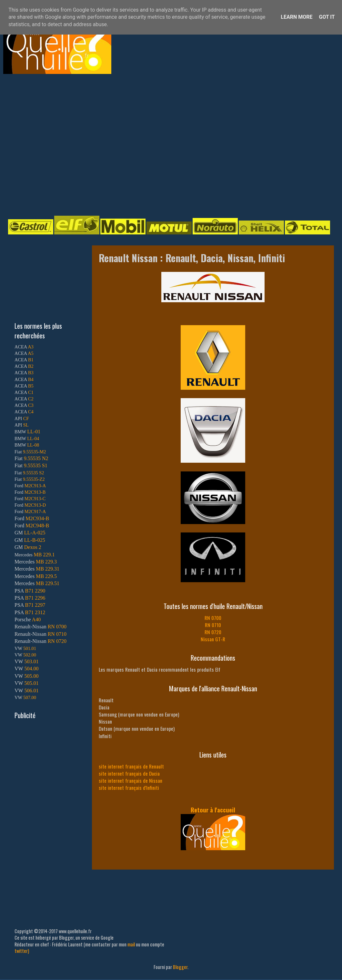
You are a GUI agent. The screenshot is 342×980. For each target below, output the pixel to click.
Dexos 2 (33, 547)
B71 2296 (35, 598)
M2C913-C (35, 499)
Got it (327, 17)
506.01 (31, 691)
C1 (31, 392)
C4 (31, 412)
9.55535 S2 (34, 473)
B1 (31, 360)
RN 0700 (213, 618)
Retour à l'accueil (213, 810)
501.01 (30, 648)
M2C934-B (37, 518)
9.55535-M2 (35, 452)
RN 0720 (213, 632)
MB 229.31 (48, 569)
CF (26, 418)
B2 (31, 366)
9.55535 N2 (36, 458)
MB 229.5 (46, 576)
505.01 (31, 683)
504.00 (31, 669)
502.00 (30, 655)
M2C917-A (35, 511)
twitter (21, 951)
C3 (31, 405)
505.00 (31, 676)
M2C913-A (35, 486)
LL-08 (33, 445)
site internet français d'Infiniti (129, 788)
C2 (31, 399)
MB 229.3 (46, 562)
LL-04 (33, 438)
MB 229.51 (48, 583)
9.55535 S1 (36, 465)
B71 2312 (35, 612)
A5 (31, 353)
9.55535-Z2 (34, 479)
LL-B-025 (35, 540)
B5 (31, 386)
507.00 (30, 697)
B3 (31, 373)
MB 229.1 (44, 555)
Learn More (297, 17)
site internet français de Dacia (129, 773)
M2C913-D (35, 505)
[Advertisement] (60, 144)
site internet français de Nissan (131, 780)
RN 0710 (213, 625)
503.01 (31, 661)
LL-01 (34, 432)
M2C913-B (35, 492)
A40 (36, 619)
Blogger (180, 967)
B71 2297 (35, 605)
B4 (31, 379)
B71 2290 (35, 591)
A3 (31, 347)
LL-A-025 (35, 533)
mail (131, 944)
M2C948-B (37, 526)
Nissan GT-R (213, 639)
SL (26, 425)
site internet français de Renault (131, 766)
